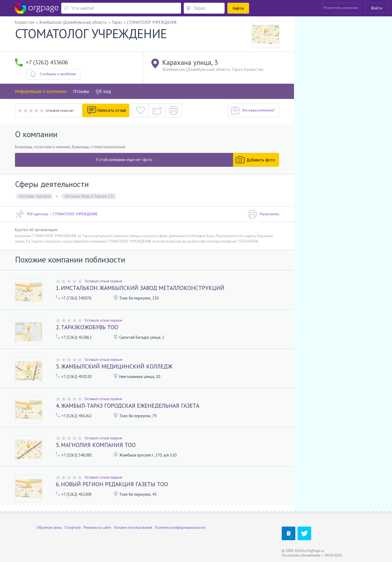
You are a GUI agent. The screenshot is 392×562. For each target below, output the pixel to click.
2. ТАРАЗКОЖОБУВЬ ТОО (87, 327)
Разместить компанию (341, 8)
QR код (103, 91)
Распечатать (263, 214)
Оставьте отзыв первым (103, 281)
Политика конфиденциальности (180, 527)
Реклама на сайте (97, 527)
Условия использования (133, 527)
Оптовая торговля (35, 196)
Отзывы (81, 91)
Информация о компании (41, 91)
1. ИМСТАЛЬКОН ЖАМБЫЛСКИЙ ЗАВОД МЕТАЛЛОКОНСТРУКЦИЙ (140, 288)
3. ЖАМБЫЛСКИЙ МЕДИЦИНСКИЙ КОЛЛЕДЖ (114, 366)
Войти (377, 8)
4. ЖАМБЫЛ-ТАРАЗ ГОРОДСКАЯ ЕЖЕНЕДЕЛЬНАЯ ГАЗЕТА (128, 406)
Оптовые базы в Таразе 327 (89, 196)
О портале (73, 527)
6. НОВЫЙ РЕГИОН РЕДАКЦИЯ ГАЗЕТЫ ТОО (112, 484)
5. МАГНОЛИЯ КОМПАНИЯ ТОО (96, 445)
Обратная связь (49, 527)
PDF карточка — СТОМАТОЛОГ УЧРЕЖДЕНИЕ (56, 214)
